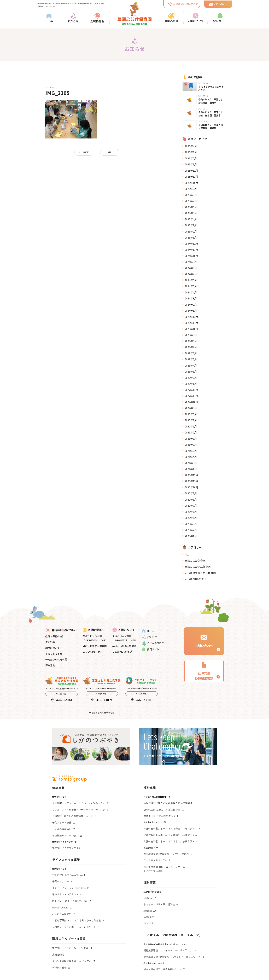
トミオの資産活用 (62, 829)
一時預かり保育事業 (56, 659)
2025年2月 (191, 231)
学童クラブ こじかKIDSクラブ (160, 816)
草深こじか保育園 (195, 561)
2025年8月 (191, 195)
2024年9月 (191, 262)
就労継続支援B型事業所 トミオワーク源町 (166, 854)
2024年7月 (191, 274)
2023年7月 (191, 347)
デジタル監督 (59, 967)
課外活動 (50, 665)
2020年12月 (191, 475)
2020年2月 (191, 530)
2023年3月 (191, 371)
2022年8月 (191, 414)
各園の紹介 (171, 18)
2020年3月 (191, 524)
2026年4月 (191, 146)
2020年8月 (191, 499)
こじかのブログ (153, 643)
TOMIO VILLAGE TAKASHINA (67, 875)
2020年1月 (191, 536)
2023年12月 (191, 317)
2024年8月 (191, 268)
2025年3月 (191, 225)
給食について (52, 648)
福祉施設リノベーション (65, 836)
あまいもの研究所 (62, 914)
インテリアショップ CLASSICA (69, 888)
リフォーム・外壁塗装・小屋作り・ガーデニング (79, 810)
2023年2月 (191, 378)
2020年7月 (191, 505)
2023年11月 (191, 323)
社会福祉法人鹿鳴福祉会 (155, 797)
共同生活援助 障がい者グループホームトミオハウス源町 (164, 869)
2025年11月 (191, 176)
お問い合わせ (218, 4)
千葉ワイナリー (61, 881)
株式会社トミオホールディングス (70, 948)
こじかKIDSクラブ (196, 579)
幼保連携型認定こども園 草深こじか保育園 (167, 803)
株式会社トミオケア (153, 822)
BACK (86, 152)
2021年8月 (191, 439)
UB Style (148, 898)
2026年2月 (191, 158)
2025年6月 (191, 207)
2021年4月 (191, 457)
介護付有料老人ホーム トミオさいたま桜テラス (169, 841)
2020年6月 (191, 512)
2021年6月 (191, 451)
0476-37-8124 (102, 700)
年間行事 (50, 642)
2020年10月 (191, 487)
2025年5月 (191, 213)
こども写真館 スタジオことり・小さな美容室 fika (79, 920)
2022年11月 (191, 396)
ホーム (49, 18)
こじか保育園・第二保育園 (200, 573)
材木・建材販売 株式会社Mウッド (163, 969)
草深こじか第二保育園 (198, 567)
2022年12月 (191, 390)
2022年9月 (191, 408)
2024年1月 (191, 311)
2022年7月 (191, 420)
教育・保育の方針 (55, 636)
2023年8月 (191, 341)
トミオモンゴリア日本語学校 (159, 904)
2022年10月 (191, 402)
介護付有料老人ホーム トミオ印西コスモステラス (170, 828)
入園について (196, 18)
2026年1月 (191, 164)
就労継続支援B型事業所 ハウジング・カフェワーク (172, 957)
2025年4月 (191, 219)
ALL (110, 152)
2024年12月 (191, 244)
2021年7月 (191, 445)
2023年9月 (191, 335)
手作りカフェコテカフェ (65, 894)
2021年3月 (191, 463)
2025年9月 (191, 189)
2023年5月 (191, 359)
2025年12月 (191, 170)
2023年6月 (191, 353)
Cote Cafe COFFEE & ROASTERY (70, 901)
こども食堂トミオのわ (156, 860)
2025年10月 (191, 183)
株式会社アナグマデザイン (67, 848)
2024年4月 (191, 292)
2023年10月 (191, 329)
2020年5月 (191, 518)
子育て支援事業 (54, 654)
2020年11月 (191, 481)
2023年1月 (191, 384)
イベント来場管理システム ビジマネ (72, 961)
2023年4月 (191, 365)
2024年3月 (191, 298)
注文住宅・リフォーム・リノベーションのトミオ (79, 803)
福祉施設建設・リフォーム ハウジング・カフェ (170, 950)
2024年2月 (191, 305)
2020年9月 (191, 493)
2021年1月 (191, 469)
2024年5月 (191, 286)
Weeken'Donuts (60, 907)
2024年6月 (191, 280)
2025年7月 (191, 201)
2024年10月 (191, 256)
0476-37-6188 (142, 700)
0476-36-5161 (62, 700)
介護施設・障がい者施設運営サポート (73, 816)
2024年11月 (191, 250)
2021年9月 (191, 432)
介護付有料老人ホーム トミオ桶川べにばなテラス (170, 835)
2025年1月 (191, 237)
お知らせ (73, 18)
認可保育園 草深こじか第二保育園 (162, 810)
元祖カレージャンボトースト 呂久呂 (72, 927)
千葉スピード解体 (62, 822)
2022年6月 (191, 426)
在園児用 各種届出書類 (204, 671)
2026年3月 (191, 152)
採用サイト (220, 18)
